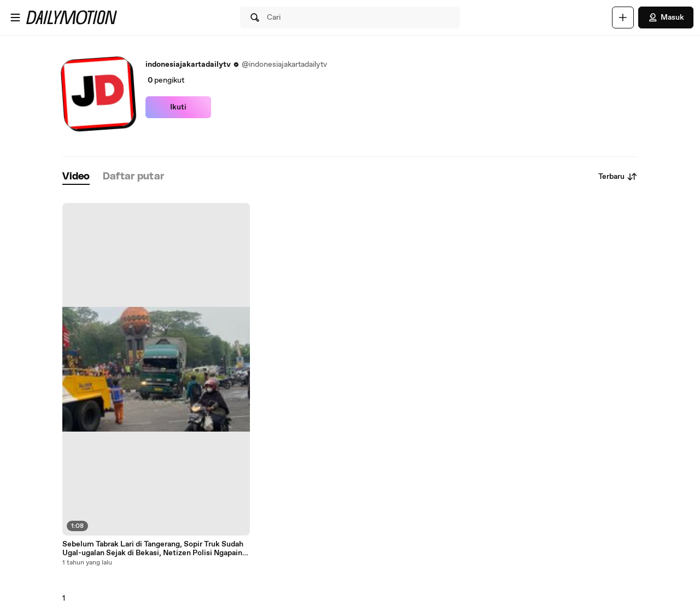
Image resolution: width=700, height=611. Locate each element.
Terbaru (618, 177)
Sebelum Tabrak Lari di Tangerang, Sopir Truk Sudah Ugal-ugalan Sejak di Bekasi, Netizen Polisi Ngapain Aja (153, 549)
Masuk (666, 18)
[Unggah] (623, 18)
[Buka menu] (15, 18)
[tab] (76, 177)
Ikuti (178, 107)
